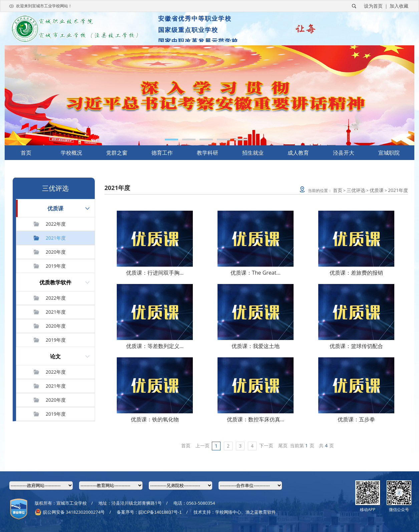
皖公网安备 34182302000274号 (70, 512)
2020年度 (56, 252)
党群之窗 (117, 153)
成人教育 (298, 153)
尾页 (283, 445)
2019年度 (56, 266)
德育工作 (162, 153)
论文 (55, 356)
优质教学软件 (55, 282)
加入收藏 (399, 6)
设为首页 (373, 6)
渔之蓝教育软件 (261, 512)
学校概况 (71, 153)
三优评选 (356, 190)
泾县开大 (344, 153)
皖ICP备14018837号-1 (160, 512)
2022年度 (56, 224)
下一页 (266, 445)
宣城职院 (389, 153)
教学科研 (207, 153)
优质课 (55, 208)
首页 (26, 153)
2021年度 (56, 238)
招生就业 (253, 153)
